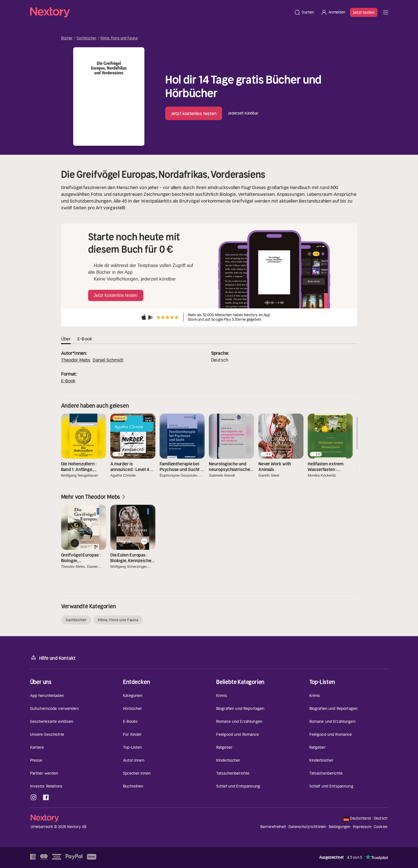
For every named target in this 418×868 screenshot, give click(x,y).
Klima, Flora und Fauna (119, 38)
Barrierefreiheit (273, 827)
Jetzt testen (364, 12)
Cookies (381, 827)
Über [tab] (66, 339)
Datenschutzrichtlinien (307, 827)
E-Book (68, 381)
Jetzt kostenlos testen (194, 113)
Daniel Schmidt (108, 360)
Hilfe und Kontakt (53, 658)
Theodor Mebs (76, 360)
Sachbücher (86, 38)
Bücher (67, 38)
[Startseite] (160, 12)
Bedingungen (339, 827)
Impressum (362, 827)
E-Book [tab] (85, 339)
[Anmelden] (333, 12)
